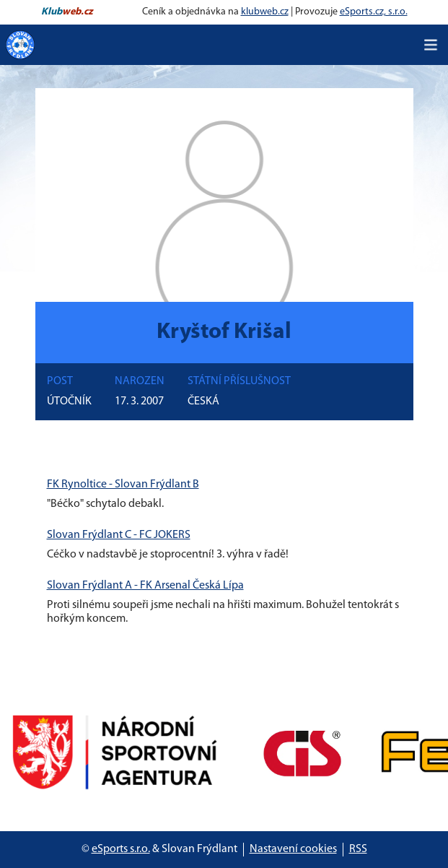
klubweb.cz (265, 12)
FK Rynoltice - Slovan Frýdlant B (123, 485)
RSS (358, 849)
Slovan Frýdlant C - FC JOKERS (119, 535)
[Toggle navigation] (431, 45)
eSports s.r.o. (121, 849)
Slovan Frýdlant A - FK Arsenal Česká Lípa (145, 586)
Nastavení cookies (293, 849)
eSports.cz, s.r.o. (374, 12)
